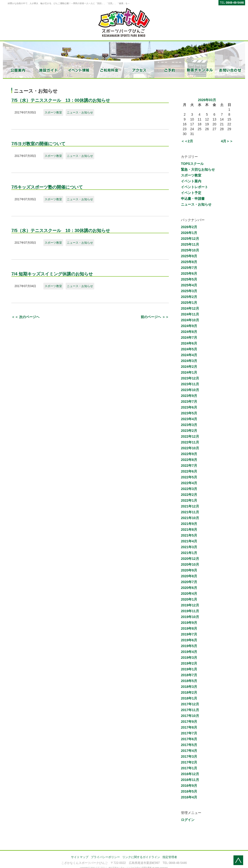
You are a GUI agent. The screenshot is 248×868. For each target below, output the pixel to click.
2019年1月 (189, 669)
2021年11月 (190, 512)
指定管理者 (170, 857)
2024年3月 (189, 361)
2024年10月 (190, 320)
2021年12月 (190, 506)
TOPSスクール (192, 164)
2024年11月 (190, 314)
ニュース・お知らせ (80, 113)
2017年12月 (190, 704)
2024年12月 (190, 308)
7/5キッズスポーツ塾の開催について (47, 187)
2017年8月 (189, 727)
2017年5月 (189, 745)
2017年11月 (190, 710)
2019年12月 (190, 605)
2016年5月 (189, 791)
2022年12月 (190, 436)
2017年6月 (189, 739)
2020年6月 (189, 588)
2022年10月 (190, 448)
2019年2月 (189, 663)
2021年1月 (189, 553)
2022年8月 (189, 460)
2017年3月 (189, 756)
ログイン (188, 820)
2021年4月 (189, 541)
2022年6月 (189, 471)
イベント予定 (191, 193)
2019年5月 (189, 646)
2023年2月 (189, 431)
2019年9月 (189, 623)
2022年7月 (189, 466)
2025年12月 (190, 239)
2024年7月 (189, 338)
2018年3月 (189, 687)
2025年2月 (189, 297)
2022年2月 (189, 495)
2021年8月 (189, 530)
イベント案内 (191, 181)
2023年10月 (190, 390)
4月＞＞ (227, 141)
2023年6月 (189, 407)
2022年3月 (189, 489)
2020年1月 (189, 599)
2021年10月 (190, 518)
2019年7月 (189, 634)
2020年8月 (189, 576)
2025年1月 (189, 303)
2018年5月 (189, 681)
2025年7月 (189, 268)
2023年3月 (189, 425)
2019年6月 (189, 640)
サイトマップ (80, 857)
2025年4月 (189, 285)
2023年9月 (189, 396)
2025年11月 (190, 244)
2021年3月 (189, 547)
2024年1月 (189, 372)
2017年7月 (189, 733)
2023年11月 (190, 384)
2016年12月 (190, 774)
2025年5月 (189, 279)
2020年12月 (190, 559)
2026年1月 (189, 233)
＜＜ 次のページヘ (25, 317)
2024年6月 (189, 343)
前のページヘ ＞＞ (155, 317)
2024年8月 (189, 332)
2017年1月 (189, 768)
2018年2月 (189, 692)
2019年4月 (189, 652)
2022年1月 (189, 500)
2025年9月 (189, 256)
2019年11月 (190, 611)
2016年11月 (190, 780)
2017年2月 (189, 762)
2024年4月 (189, 355)
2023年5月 (189, 413)
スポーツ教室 (53, 113)
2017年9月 (189, 722)
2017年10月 (190, 716)
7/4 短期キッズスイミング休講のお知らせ (52, 274)
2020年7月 (189, 582)
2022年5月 (189, 477)
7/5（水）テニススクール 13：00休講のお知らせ (61, 100)
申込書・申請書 (193, 199)
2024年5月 (189, 349)
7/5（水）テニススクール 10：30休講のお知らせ (61, 231)
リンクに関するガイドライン (141, 857)
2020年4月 (189, 594)
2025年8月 (189, 262)
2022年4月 (189, 483)
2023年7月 (189, 402)
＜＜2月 (187, 141)
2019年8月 (189, 628)
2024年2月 (189, 367)
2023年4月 (189, 419)
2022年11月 (190, 442)
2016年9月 (189, 786)
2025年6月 (189, 273)
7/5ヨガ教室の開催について (38, 144)
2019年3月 (189, 658)
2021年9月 (189, 524)
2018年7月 (189, 675)
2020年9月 (189, 570)
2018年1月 (189, 698)
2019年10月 (190, 617)
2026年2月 (189, 227)
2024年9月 (189, 326)
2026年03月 (207, 100)
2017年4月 (189, 751)
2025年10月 (190, 250)
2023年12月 (190, 378)
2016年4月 (189, 797)
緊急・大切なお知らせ (198, 169)
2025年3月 (189, 291)
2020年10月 (190, 564)
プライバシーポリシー (105, 857)
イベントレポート (194, 187)
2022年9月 (189, 454)
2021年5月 (189, 535)
